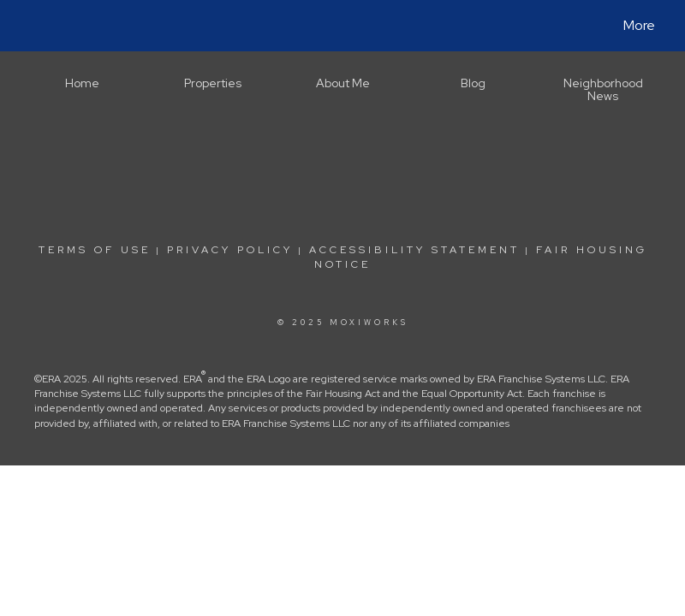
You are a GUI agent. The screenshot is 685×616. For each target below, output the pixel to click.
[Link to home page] (30, 26)
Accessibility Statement (414, 250)
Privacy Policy (230, 250)
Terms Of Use (95, 250)
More (639, 25)
